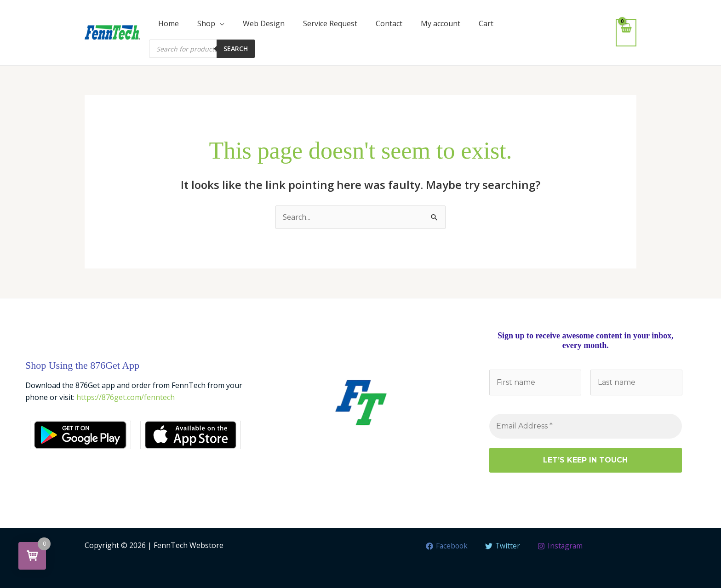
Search (236, 49)
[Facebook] (446, 546)
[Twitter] (503, 546)
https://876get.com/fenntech (126, 397)
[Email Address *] (586, 426)
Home (169, 23)
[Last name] (636, 382)
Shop (206, 23)
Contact (389, 23)
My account (441, 23)
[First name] (535, 382)
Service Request (330, 23)
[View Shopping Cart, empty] (626, 32)
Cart (486, 23)
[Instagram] (561, 546)
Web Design (264, 23)
